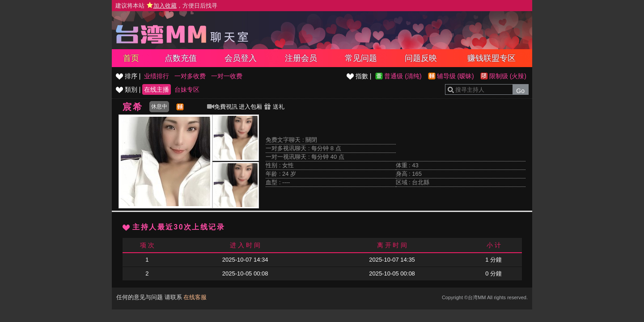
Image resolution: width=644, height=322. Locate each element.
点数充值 (181, 58)
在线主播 (157, 89)
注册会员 (301, 58)
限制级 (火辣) (508, 76)
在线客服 (195, 297)
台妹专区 (187, 89)
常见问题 (361, 58)
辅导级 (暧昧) (455, 76)
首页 (131, 58)
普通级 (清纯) (403, 76)
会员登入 (241, 58)
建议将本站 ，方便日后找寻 (166, 6)
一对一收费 (227, 76)
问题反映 (421, 58)
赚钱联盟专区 (491, 58)
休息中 (159, 106)
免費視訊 (222, 107)
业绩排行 (157, 76)
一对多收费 (190, 76)
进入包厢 (250, 107)
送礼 (274, 107)
